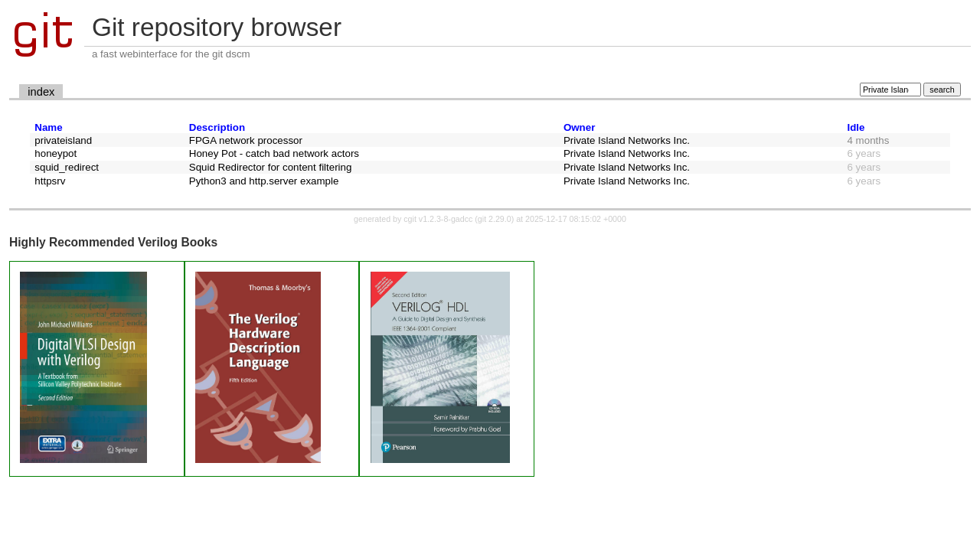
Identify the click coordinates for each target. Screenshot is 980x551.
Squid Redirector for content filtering (271, 167)
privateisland (63, 140)
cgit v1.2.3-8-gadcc (438, 219)
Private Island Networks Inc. (627, 140)
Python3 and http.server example (264, 181)
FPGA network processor (246, 140)
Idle (856, 127)
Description (217, 127)
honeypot (56, 153)
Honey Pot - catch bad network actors (274, 153)
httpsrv (50, 181)
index (41, 92)
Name (48, 127)
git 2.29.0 (495, 219)
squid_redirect (67, 167)
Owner (579, 127)
